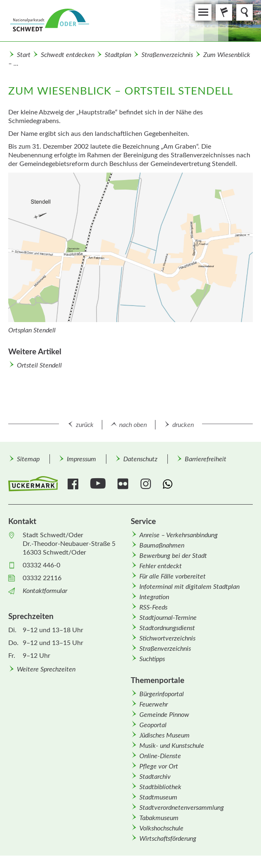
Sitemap (28, 459)
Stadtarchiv (155, 777)
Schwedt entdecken (68, 55)
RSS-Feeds (153, 607)
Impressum (81, 459)
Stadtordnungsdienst (167, 628)
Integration (154, 597)
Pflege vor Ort (159, 766)
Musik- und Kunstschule (172, 746)
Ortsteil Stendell (39, 365)
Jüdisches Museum (165, 735)
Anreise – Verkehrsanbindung (179, 535)
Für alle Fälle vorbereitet (173, 576)
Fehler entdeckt (161, 566)
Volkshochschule (161, 828)
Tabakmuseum (159, 818)
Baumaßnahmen (162, 545)
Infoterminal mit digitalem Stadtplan (189, 587)
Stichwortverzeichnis (167, 638)
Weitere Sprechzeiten (46, 669)
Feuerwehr (154, 704)
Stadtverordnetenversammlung (182, 808)
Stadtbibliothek (160, 787)
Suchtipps (152, 659)
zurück (85, 425)
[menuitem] (28, 459)
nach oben (133, 425)
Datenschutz (140, 459)
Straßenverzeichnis (167, 55)
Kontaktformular (45, 591)
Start (24, 55)
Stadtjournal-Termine (168, 618)
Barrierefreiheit (206, 459)
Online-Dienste (160, 756)
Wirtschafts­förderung (168, 839)
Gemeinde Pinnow (164, 715)
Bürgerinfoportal (162, 694)
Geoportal (153, 725)
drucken (183, 425)
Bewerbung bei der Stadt (173, 556)
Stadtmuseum (158, 797)
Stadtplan (118, 55)
